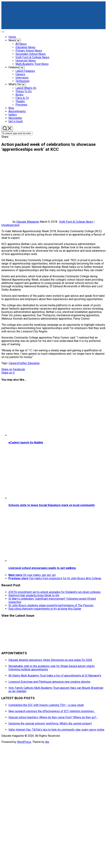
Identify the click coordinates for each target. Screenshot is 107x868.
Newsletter (15, 118)
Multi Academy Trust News (32, 64)
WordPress (24, 742)
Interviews (22, 78)
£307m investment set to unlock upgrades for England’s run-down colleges (55, 592)
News (12, 40)
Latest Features (25, 71)
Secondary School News (31, 54)
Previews (21, 105)
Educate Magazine (28, 222)
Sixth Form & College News (32, 57)
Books (19, 95)
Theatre (20, 101)
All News (21, 44)
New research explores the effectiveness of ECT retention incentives (52, 711)
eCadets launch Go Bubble (26, 443)
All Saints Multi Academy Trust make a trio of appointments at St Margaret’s (55, 676)
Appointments (17, 111)
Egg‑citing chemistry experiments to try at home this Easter (45, 609)
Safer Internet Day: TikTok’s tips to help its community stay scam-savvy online (56, 730)
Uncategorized (10, 225)
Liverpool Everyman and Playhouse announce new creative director (49, 682)
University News (26, 61)
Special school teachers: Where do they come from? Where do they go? (53, 717)
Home (12, 37)
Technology (23, 81)
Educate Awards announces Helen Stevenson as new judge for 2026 (50, 660)
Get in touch (16, 121)
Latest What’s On (26, 88)
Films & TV (22, 98)
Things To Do (24, 91)
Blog (11, 108)
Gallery (13, 115)
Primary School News (29, 51)
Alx (47, 742)
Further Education (29, 363)
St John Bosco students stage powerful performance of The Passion (51, 605)
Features (14, 67)
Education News (25, 47)
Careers (20, 74)
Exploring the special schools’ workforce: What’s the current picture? (50, 723)
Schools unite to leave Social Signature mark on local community (52, 505)
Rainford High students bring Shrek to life (34, 595)
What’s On (15, 84)
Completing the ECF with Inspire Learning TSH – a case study (46, 705)
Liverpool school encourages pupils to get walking (42, 568)
